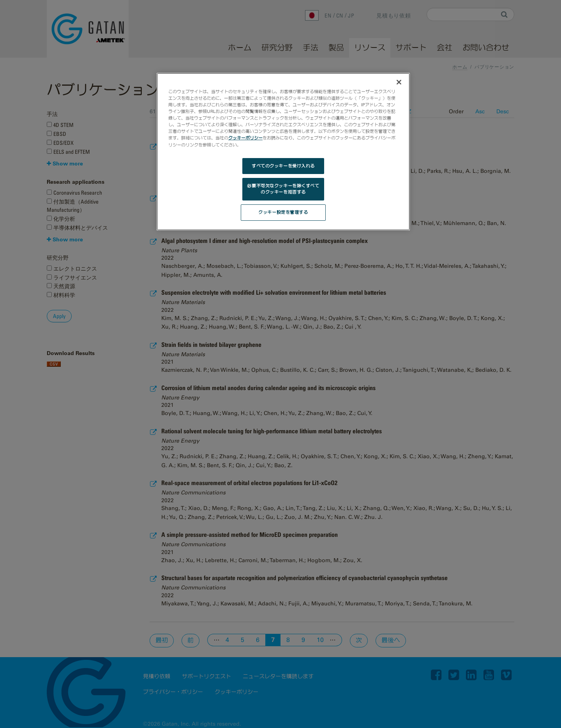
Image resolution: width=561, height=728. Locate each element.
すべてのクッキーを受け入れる (283, 166)
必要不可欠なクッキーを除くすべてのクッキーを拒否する (283, 189)
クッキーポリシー (245, 138)
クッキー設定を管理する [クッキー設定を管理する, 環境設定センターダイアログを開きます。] (283, 212)
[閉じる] (399, 82)
